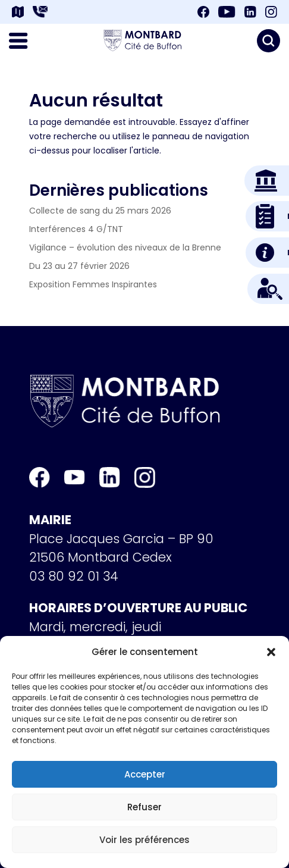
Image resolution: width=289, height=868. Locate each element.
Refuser (144, 807)
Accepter (145, 774)
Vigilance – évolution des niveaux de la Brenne (125, 247)
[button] (271, 652)
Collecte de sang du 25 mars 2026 (100, 211)
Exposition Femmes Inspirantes (93, 284)
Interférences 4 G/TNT (76, 229)
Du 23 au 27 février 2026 (79, 266)
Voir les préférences (144, 840)
